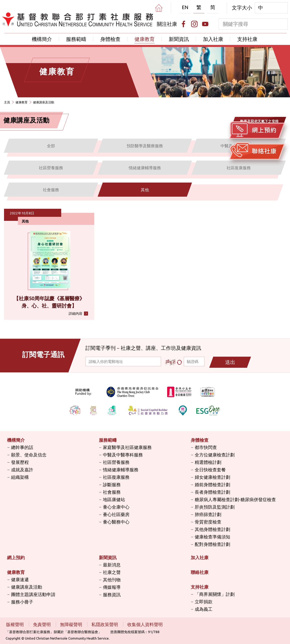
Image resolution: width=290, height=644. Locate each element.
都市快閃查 (206, 447)
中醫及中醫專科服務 (123, 455)
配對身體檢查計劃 (212, 544)
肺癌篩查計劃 (208, 514)
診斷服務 (112, 485)
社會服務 (112, 492)
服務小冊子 (22, 602)
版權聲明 (15, 624)
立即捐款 (204, 602)
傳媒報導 (112, 587)
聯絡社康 (200, 572)
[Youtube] (205, 24)
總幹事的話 (22, 447)
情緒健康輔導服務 (121, 470)
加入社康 (213, 39)
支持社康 (247, 39)
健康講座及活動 (44, 102)
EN (185, 7)
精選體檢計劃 (208, 462)
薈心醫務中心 (116, 522)
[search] (282, 24)
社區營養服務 (116, 462)
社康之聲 (112, 572)
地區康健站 (114, 499)
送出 (230, 362)
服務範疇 (76, 39)
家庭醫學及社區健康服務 (127, 447)
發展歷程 (20, 462)
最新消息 (112, 565)
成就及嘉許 (22, 470)
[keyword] (248, 24)
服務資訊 (112, 595)
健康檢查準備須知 (212, 537)
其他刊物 (112, 580)
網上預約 (16, 557)
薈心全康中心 (116, 507)
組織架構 (20, 477)
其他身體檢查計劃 (212, 529)
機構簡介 (42, 39)
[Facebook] (183, 24)
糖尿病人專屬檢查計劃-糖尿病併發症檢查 (235, 499)
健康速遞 (20, 579)
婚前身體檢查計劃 (212, 485)
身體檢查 (110, 39)
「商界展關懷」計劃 (215, 594)
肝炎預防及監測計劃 (215, 507)
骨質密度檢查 (208, 522)
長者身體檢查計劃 (212, 492)
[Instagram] (194, 24)
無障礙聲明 (72, 624)
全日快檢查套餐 (210, 470)
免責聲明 (42, 624)
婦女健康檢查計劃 (212, 477)
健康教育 (145, 39)
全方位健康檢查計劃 (215, 455)
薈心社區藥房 (116, 514)
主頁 (7, 102)
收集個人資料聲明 (145, 624)
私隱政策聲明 (105, 624)
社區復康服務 (116, 477)
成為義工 (204, 609)
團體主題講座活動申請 (33, 594)
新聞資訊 (179, 39)
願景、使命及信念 (29, 455)
